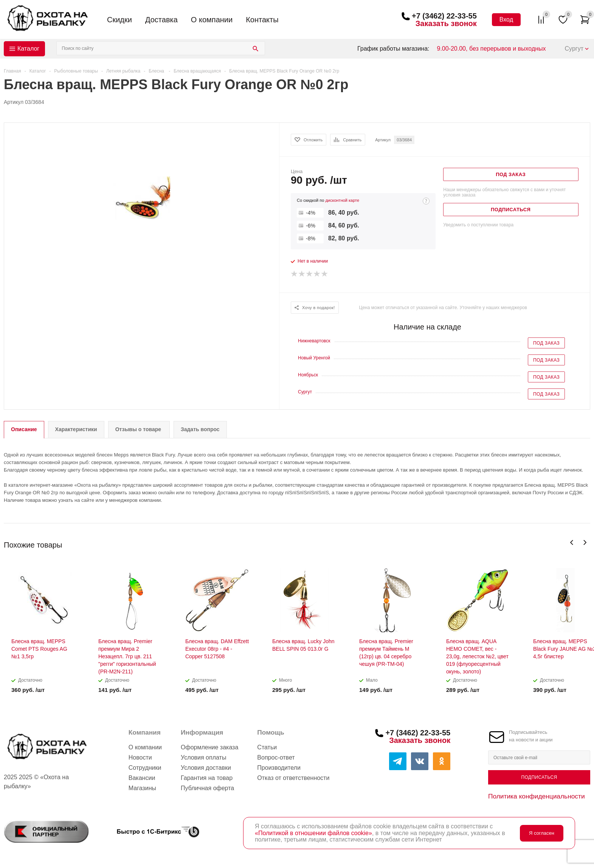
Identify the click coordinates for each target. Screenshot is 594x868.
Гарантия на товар (207, 778)
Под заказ (546, 343)
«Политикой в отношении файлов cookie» (313, 833)
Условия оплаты (203, 757)
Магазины (142, 788)
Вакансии (142, 778)
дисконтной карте (342, 200)
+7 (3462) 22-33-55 (444, 16)
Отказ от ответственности (293, 778)
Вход (506, 19)
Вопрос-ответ (276, 757)
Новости (140, 757)
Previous (572, 542)
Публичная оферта (207, 788)
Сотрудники (145, 768)
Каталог (28, 49)
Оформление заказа (209, 747)
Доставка (161, 20)
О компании (212, 20)
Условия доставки (206, 768)
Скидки (119, 20)
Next (585, 542)
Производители (279, 768)
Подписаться (539, 777)
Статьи (267, 747)
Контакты (262, 20)
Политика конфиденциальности (537, 796)
